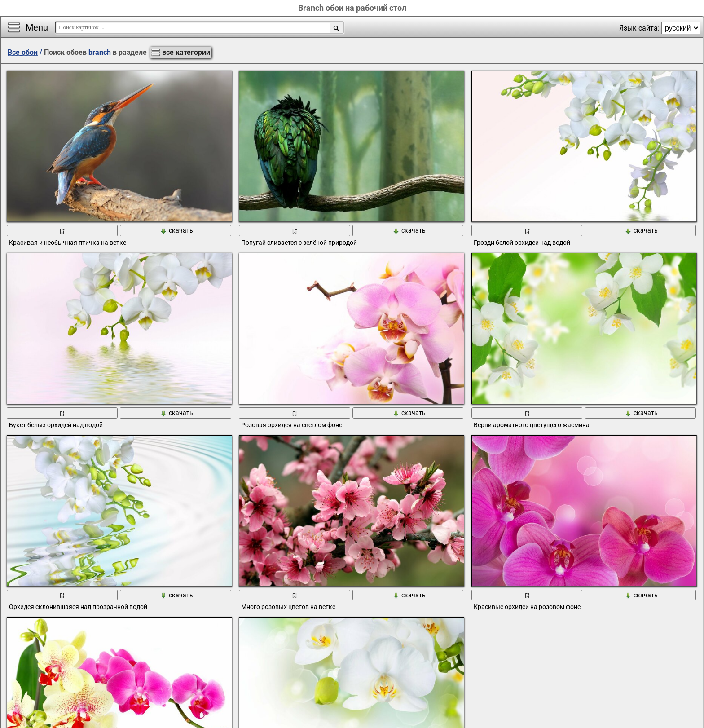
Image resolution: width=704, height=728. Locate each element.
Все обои (23, 52)
